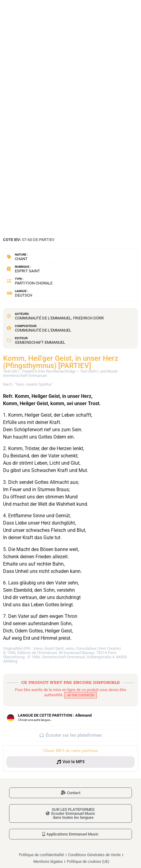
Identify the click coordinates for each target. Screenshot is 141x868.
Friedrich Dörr (88, 318)
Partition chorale (34, 283)
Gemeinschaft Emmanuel (40, 342)
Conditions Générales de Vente (94, 855)
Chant (21, 259)
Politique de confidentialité (41, 855)
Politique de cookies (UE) (88, 861)
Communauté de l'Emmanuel (43, 318)
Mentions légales (48, 861)
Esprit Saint (27, 271)
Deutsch (23, 295)
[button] (70, 762)
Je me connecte (81, 695)
